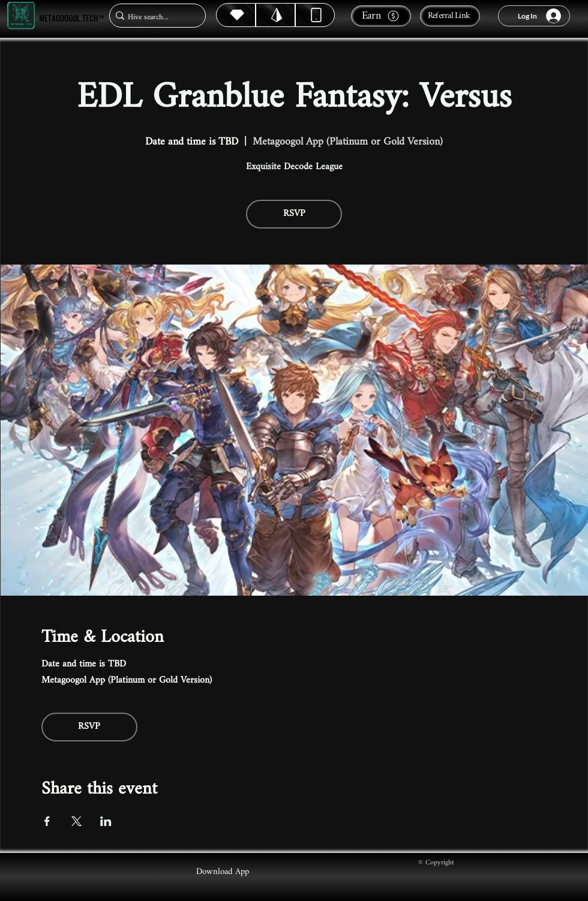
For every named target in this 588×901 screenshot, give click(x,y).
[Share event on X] (76, 821)
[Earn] (381, 16)
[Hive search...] (154, 17)
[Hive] (236, 15)
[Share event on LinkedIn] (106, 821)
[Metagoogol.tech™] (21, 16)
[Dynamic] (315, 15)
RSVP (294, 214)
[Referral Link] (450, 16)
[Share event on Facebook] (47, 821)
